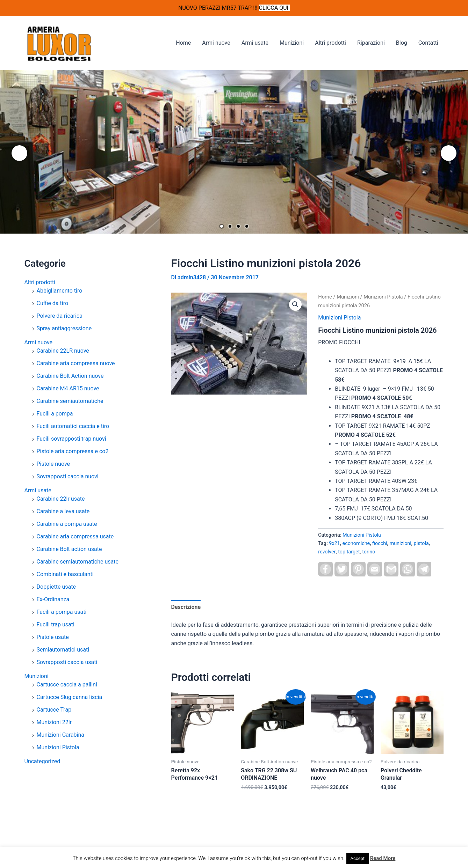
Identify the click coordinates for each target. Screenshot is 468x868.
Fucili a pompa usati (62, 612)
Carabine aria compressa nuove (76, 363)
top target (349, 552)
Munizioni (292, 43)
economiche (356, 543)
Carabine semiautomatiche (70, 401)
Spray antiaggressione (64, 328)
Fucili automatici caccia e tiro (73, 426)
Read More (383, 858)
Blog (402, 43)
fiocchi (380, 543)
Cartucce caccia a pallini (67, 685)
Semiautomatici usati (63, 650)
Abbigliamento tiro (60, 291)
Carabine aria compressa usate (75, 536)
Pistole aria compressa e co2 (73, 451)
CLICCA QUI (274, 8)
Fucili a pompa (55, 414)
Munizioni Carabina (61, 735)
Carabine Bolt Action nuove (70, 376)
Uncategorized (42, 761)
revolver (327, 552)
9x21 (334, 543)
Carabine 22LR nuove (63, 351)
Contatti (428, 43)
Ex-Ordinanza (53, 599)
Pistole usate (53, 637)
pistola (421, 543)
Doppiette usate (56, 587)
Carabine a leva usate (63, 511)
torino (369, 552)
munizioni (401, 543)
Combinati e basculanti (65, 574)
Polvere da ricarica (60, 316)
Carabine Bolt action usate (69, 549)
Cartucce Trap (54, 710)
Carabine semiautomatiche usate (78, 562)
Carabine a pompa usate (67, 524)
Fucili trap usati (56, 624)
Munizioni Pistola (58, 747)
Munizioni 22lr (54, 722)
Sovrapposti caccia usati (67, 662)
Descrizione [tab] (186, 607)
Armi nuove (216, 43)
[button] (295, 304)
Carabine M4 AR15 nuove (68, 388)
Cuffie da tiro (53, 303)
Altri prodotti (330, 43)
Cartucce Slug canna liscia (70, 697)
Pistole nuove (53, 464)
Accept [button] (358, 858)
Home (183, 43)
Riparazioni (371, 43)
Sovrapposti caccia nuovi (68, 476)
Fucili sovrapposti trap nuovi (71, 439)
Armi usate (255, 43)
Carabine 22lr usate (61, 499)
